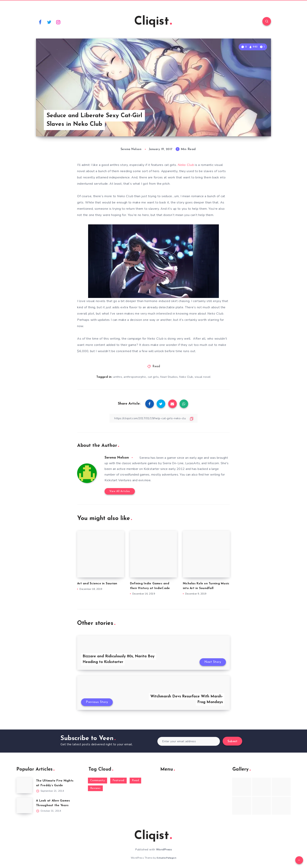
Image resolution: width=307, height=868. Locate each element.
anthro (118, 377)
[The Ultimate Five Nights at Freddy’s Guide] (24, 785)
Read (156, 367)
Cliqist (153, 22)
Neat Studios (169, 377)
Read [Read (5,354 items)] (135, 780)
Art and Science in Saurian (97, 584)
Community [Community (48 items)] (98, 780)
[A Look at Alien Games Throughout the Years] (24, 805)
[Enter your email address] (189, 741)
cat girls (153, 377)
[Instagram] (58, 22)
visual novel (203, 377)
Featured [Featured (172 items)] (118, 780)
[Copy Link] (153, 418)
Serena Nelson (117, 458)
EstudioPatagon (166, 858)
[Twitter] (49, 22)
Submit (232, 742)
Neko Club (186, 377)
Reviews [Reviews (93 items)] (95, 788)
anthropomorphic (135, 377)
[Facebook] (40, 22)
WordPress (164, 850)
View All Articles (120, 491)
